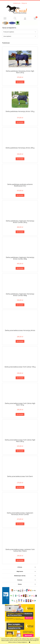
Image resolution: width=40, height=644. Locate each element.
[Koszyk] (35, 18)
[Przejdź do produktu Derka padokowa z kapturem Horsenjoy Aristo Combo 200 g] (20, 211)
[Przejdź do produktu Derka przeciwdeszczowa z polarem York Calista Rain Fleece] (20, 539)
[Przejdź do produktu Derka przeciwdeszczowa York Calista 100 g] (20, 357)
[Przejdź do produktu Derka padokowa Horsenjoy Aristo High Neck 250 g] (20, 59)
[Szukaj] (15, 18)
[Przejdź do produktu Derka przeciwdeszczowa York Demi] (20, 466)
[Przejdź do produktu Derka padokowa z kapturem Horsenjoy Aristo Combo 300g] (20, 247)
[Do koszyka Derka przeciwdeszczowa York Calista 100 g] (20, 378)
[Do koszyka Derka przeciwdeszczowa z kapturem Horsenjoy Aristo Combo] (20, 524)
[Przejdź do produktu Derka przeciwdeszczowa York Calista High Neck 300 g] (20, 430)
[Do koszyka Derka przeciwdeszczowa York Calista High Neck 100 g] (20, 414)
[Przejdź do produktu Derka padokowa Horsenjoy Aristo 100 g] (20, 99)
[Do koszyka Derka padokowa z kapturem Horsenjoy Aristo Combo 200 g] (20, 232)
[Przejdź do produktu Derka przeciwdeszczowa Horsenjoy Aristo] (20, 320)
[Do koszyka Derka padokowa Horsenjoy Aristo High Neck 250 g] (20, 82)
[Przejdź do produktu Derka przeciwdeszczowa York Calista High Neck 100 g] (20, 393)
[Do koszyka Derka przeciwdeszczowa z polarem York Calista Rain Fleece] (20, 560)
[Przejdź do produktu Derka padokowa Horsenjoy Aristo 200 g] (20, 138)
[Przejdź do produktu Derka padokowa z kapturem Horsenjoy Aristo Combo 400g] (20, 284)
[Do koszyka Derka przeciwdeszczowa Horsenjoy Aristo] (20, 341)
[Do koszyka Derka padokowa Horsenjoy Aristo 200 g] (20, 159)
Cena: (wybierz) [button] (7, 36)
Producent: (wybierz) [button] (9, 32)
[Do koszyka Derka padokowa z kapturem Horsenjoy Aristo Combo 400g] (20, 305)
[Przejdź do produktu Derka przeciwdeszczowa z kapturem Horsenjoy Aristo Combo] (20, 503)
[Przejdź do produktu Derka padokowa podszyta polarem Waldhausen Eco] (20, 174)
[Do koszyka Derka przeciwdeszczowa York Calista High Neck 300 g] (20, 451)
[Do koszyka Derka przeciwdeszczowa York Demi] (20, 487)
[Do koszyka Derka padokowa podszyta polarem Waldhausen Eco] (20, 195)
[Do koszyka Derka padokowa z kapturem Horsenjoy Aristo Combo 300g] (20, 268)
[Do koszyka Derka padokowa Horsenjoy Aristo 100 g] (20, 122)
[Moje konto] (25, 18)
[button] (5, 18)
